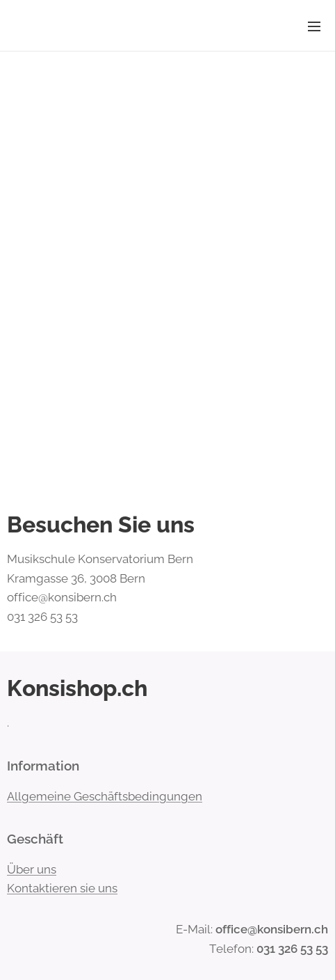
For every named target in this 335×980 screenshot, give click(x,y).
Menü (314, 26)
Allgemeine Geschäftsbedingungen (105, 796)
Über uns (32, 869)
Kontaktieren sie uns (62, 888)
